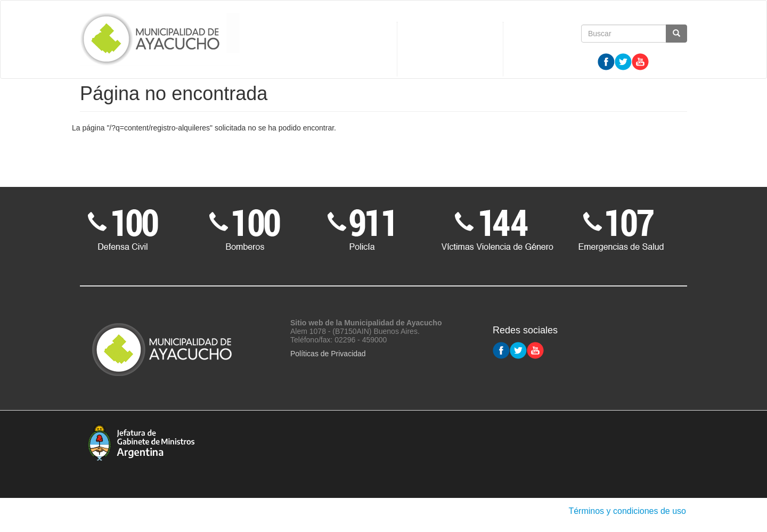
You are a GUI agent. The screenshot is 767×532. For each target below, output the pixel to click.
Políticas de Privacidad (328, 354)
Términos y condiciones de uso (627, 511)
